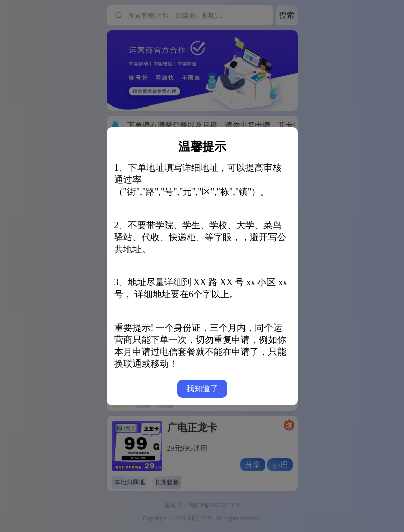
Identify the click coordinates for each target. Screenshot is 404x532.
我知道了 (202, 389)
